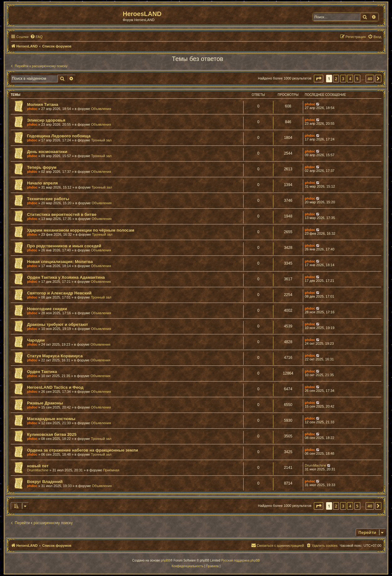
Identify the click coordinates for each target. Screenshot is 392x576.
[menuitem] (36, 37)
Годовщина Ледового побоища (59, 136)
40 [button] (370, 79)
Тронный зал (101, 140)
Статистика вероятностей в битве (62, 214)
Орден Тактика (42, 372)
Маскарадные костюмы (51, 419)
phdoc (32, 109)
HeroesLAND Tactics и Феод (55, 387)
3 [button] (343, 79)
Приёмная (111, 470)
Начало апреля (42, 183)
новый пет (38, 466)
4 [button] (350, 79)
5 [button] (357, 79)
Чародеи (36, 340)
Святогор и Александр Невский (59, 293)
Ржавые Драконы (45, 403)
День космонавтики (47, 152)
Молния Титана (43, 104)
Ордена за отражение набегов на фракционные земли (83, 450)
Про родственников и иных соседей (64, 246)
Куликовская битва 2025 (52, 434)
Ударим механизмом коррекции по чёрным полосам (81, 230)
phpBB (166, 560)
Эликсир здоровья (46, 120)
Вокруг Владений (45, 482)
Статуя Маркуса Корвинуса (55, 356)
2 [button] (336, 79)
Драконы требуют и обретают (58, 324)
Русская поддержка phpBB (241, 560)
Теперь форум (42, 167)
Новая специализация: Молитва (60, 262)
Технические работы (48, 199)
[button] (319, 79)
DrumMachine (38, 470)
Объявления (101, 109)
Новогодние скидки (47, 309)
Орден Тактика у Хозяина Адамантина (66, 277)
